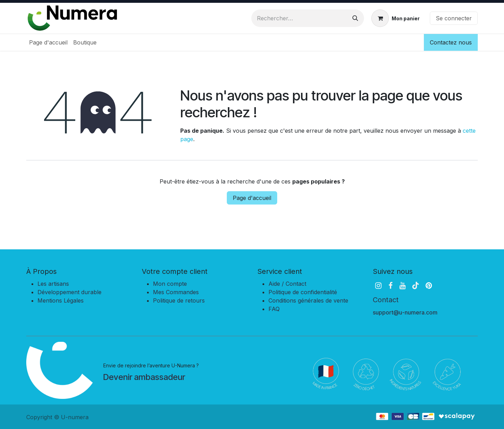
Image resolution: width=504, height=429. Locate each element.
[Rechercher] (355, 18)
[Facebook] (391, 286)
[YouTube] (402, 286)
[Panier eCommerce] (395, 18)
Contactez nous (451, 42)
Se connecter (454, 18)
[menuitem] (48, 42)
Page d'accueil (252, 198)
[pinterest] (429, 286)
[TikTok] (415, 286)
